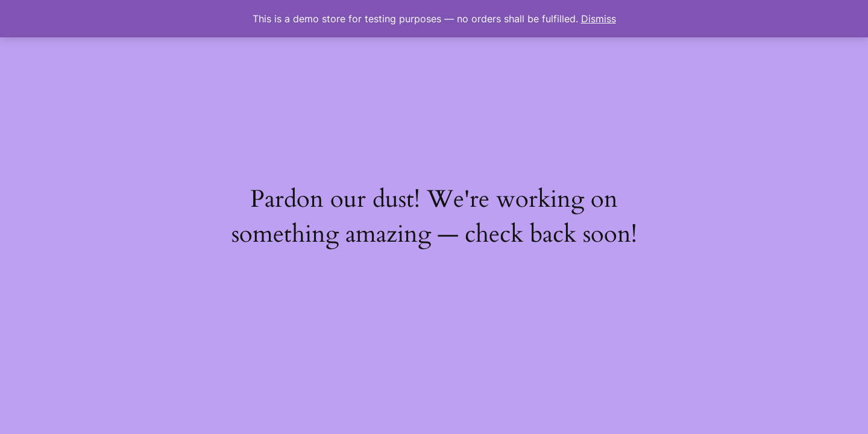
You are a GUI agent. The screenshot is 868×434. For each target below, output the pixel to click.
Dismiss (599, 19)
